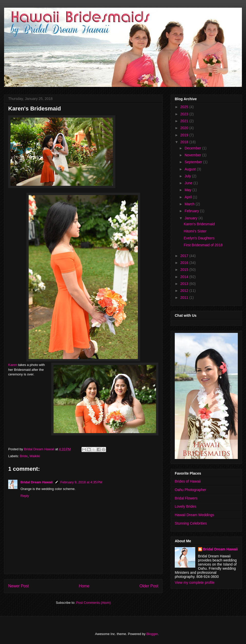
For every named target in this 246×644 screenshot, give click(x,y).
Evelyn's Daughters (199, 238)
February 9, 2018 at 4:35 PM (81, 482)
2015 (185, 270)
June (189, 183)
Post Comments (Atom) (93, 603)
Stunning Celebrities (191, 523)
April (189, 197)
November (193, 155)
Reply (25, 496)
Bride (24, 456)
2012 (185, 291)
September (194, 162)
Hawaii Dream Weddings (194, 515)
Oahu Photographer (191, 490)
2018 (185, 142)
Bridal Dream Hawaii (37, 482)
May (188, 190)
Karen (13, 365)
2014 (185, 277)
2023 (185, 114)
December (193, 148)
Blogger (152, 634)
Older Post (149, 586)
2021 (185, 121)
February (192, 211)
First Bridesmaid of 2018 (203, 245)
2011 (185, 298)
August (191, 169)
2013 (185, 284)
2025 (185, 107)
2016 (185, 263)
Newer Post (19, 586)
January (191, 218)
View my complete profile (195, 582)
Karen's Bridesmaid (199, 224)
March (190, 204)
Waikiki (35, 456)
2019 (185, 135)
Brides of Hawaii (188, 481)
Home (84, 586)
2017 (185, 256)
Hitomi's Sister (195, 231)
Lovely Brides (186, 506)
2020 (185, 128)
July (188, 176)
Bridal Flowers (186, 498)
